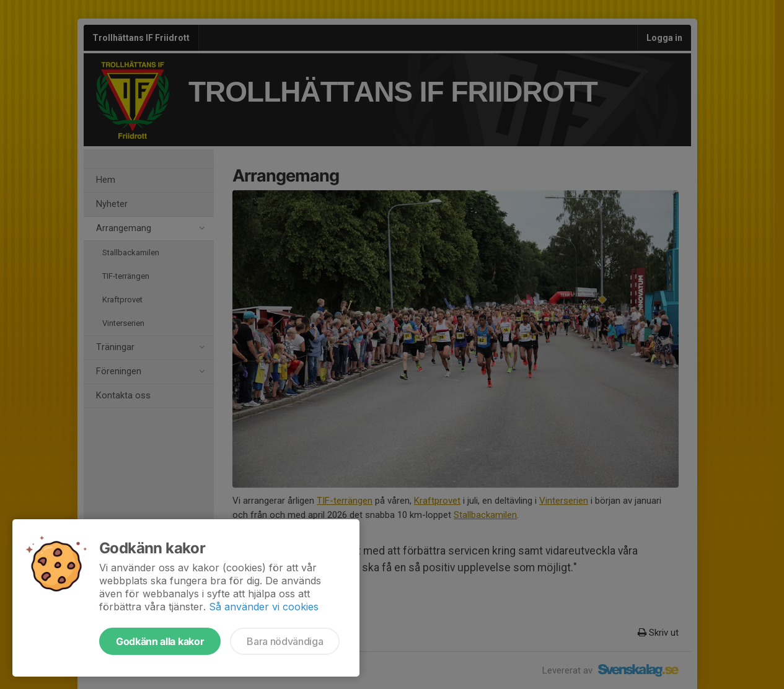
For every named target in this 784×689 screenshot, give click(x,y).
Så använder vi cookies (264, 607)
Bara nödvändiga (285, 641)
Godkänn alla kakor (160, 641)
